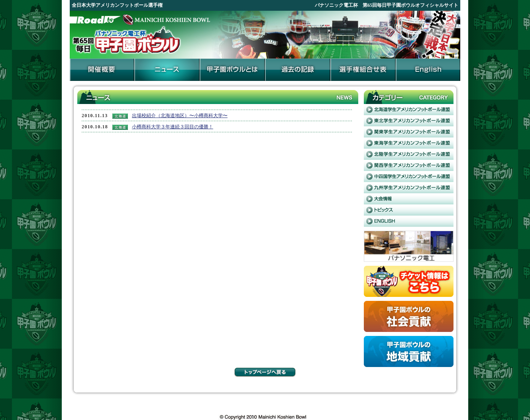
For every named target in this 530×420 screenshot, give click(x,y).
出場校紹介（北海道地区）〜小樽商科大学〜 (180, 116)
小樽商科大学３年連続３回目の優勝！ (173, 127)
